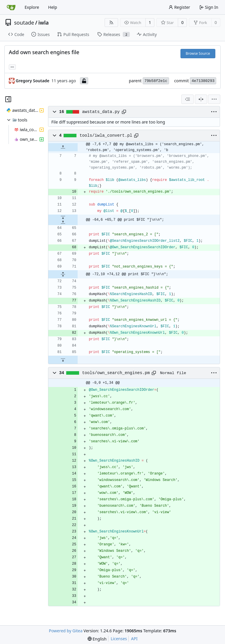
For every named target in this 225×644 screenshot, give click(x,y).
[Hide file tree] (8, 99)
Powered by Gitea (66, 631)
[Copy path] (124, 112)
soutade (24, 23)
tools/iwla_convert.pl (106, 136)
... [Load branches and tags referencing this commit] (12, 66)
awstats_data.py (101, 112)
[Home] (11, 7)
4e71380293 (203, 81)
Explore (32, 7)
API (134, 639)
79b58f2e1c (156, 81)
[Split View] (201, 99)
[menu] (214, 99)
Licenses (119, 639)
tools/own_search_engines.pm (116, 373)
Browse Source (198, 53)
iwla (44, 23)
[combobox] (187, 99)
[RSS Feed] (111, 23)
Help (53, 7)
